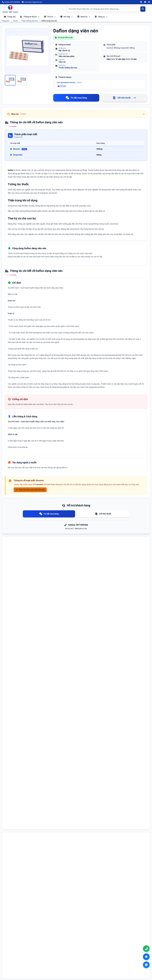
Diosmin (20, 149)
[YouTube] (145, 2)
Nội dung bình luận (15, 738)
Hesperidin (18, 155)
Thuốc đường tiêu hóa (30, 21)
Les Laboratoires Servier (69, 82)
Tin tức (50, 17)
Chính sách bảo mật (87, 959)
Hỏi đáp (67, 17)
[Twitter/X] (149, 2)
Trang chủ (10, 17)
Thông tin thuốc (30, 17)
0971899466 (130, 960)
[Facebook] (141, 2)
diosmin (110, 48)
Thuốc (15, 21)
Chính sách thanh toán (88, 962)
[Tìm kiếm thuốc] (106, 9)
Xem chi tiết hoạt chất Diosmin (30, 490)
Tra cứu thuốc (47, 956)
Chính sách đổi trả (86, 966)
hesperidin (125, 48)
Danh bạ (84, 17)
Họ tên (11, 718)
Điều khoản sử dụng (87, 956)
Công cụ (101, 17)
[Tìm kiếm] (143, 9)
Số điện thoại (82, 718)
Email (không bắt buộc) (16, 728)
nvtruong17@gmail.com (133, 963)
